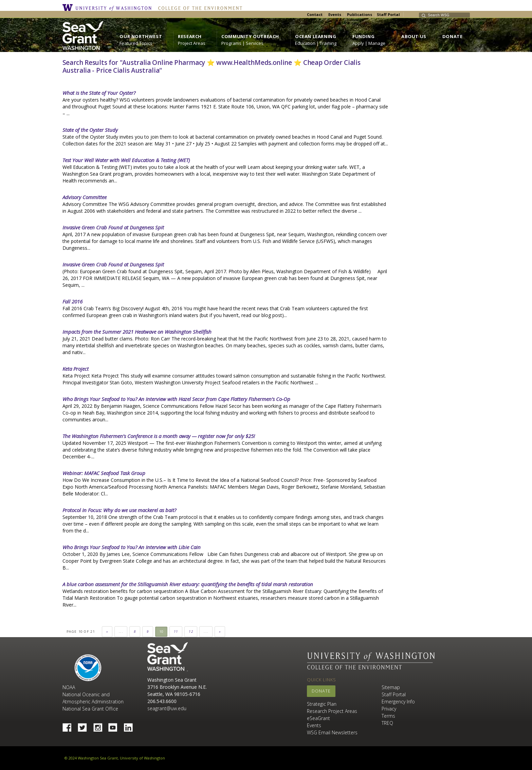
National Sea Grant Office (90, 709)
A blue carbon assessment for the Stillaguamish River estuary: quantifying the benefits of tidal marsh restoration (188, 584)
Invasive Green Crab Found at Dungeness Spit (113, 227)
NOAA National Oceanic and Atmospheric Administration (93, 694)
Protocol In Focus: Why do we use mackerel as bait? (119, 510)
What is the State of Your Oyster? (99, 93)
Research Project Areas (332, 711)
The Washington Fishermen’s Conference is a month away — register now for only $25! (159, 436)
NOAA (88, 668)
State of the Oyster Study (90, 130)
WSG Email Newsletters (332, 732)
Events (335, 14)
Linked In (131, 725)
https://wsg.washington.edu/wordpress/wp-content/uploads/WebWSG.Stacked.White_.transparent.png (83, 36)
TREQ (387, 723)
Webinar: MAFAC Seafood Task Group (104, 473)
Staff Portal (388, 14)
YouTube (115, 725)
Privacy (389, 709)
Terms (388, 716)
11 (176, 632)
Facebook (70, 725)
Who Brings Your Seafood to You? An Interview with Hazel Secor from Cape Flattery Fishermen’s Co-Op (176, 399)
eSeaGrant (318, 718)
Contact (315, 14)
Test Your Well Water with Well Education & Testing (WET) (126, 160)
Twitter (85, 725)
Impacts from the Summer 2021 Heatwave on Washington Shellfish (137, 332)
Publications (360, 14)
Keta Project (76, 369)
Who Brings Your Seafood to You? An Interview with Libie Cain (132, 547)
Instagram (100, 725)
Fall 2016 (72, 301)
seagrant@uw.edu (167, 708)
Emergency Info (398, 702)
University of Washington (109, 7)
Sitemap (391, 687)
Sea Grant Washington (168, 657)
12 (191, 632)
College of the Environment (198, 7)
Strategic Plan (322, 704)
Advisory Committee (85, 197)
